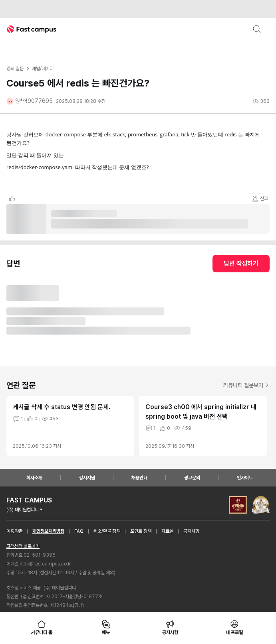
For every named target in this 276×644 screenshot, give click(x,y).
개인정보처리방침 (48, 531)
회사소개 (34, 478)
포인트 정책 (141, 531)
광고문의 (192, 478)
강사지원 (87, 478)
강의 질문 (15, 69)
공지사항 (191, 531)
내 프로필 (234, 627)
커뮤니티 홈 (42, 627)
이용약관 (14, 531)
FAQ (79, 531)
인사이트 (245, 478)
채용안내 (139, 478)
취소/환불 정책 (107, 531)
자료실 (167, 531)
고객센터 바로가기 (23, 546)
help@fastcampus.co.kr (46, 564)
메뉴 (106, 627)
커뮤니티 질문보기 (246, 385)
